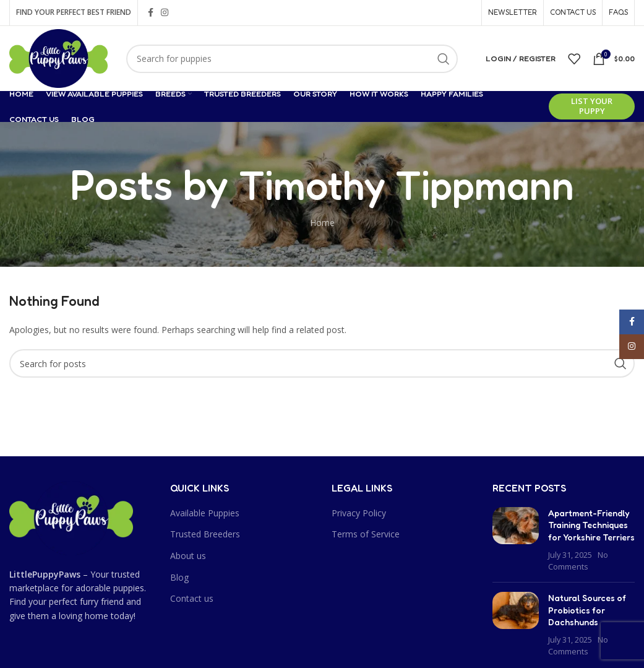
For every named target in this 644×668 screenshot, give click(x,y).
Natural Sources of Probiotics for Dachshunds (587, 610)
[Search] (292, 59)
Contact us (192, 598)
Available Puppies (205, 513)
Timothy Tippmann (406, 184)
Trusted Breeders (205, 534)
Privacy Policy (359, 513)
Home (322, 223)
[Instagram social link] (165, 13)
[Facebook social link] (151, 13)
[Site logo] (58, 57)
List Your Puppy (592, 106)
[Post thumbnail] (516, 540)
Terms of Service (366, 534)
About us (188, 556)
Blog (179, 577)
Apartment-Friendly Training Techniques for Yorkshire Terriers (591, 525)
